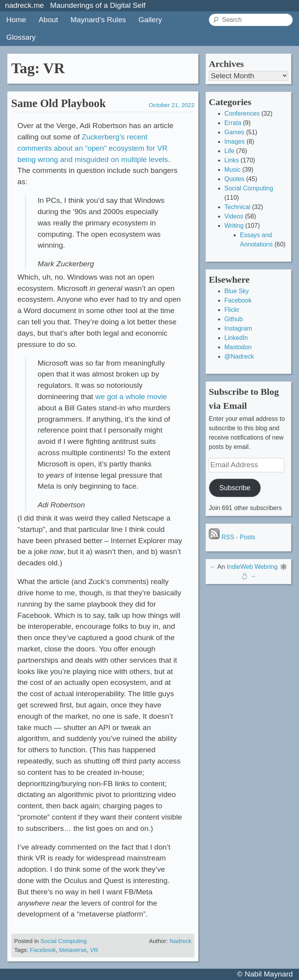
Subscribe (235, 488)
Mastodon (238, 347)
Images (234, 142)
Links (232, 160)
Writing (234, 226)
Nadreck (181, 941)
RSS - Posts (232, 537)
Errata (233, 123)
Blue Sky (237, 291)
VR (94, 950)
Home (16, 20)
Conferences (242, 113)
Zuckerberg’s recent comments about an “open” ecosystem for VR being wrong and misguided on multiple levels (93, 148)
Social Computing (64, 941)
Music (233, 170)
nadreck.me (24, 5)
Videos (234, 216)
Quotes (234, 179)
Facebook (43, 950)
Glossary (21, 37)
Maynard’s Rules (98, 20)
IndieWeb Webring (252, 567)
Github (233, 319)
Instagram (238, 328)
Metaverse (73, 950)
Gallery (150, 20)
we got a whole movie (131, 397)
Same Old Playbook (59, 103)
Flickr (232, 310)
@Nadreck (239, 356)
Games (234, 132)
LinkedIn (236, 338)
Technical (237, 207)
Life (229, 151)
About (48, 20)
